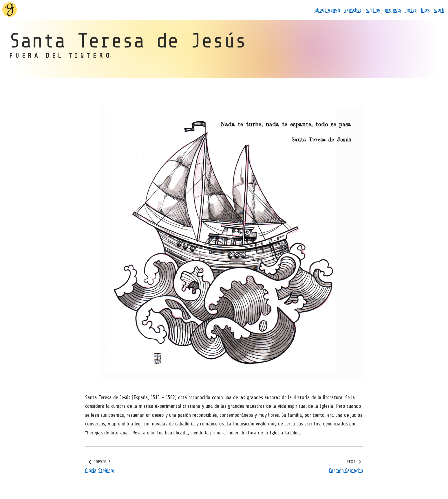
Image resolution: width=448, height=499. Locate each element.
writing (373, 10)
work (439, 10)
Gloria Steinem (100, 470)
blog (425, 10)
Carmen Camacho (346, 470)
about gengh (327, 10)
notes (411, 10)
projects (393, 10)
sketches (353, 10)
